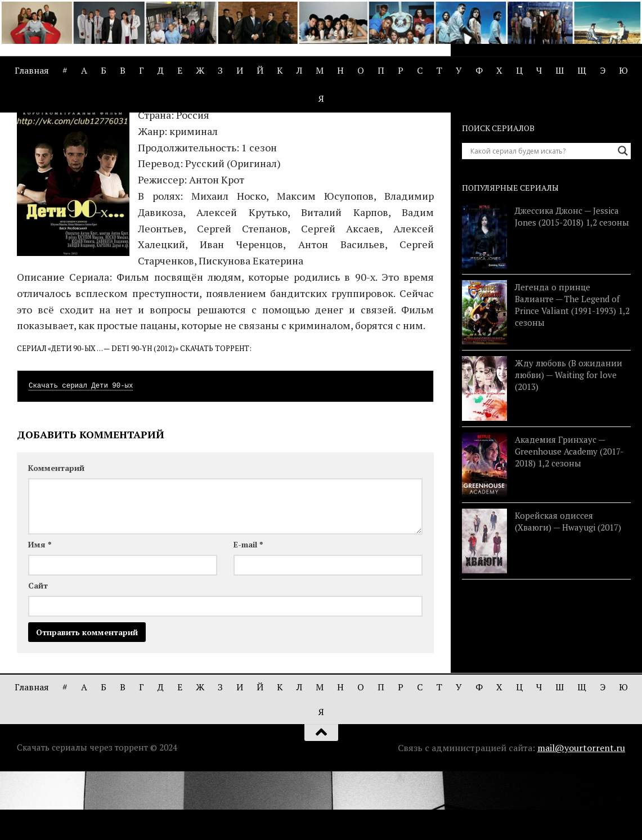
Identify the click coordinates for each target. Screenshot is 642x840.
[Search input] (541, 219)
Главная (32, 70)
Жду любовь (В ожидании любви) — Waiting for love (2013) (569, 443)
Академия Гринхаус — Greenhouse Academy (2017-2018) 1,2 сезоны (569, 519)
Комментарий (56, 536)
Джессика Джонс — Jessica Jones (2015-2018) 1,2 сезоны (572, 285)
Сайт (38, 654)
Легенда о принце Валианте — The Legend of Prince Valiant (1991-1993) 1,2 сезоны (572, 373)
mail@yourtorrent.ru (581, 816)
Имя (40, 613)
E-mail (248, 613)
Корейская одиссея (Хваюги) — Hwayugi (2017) (568, 590)
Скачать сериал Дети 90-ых (81, 455)
